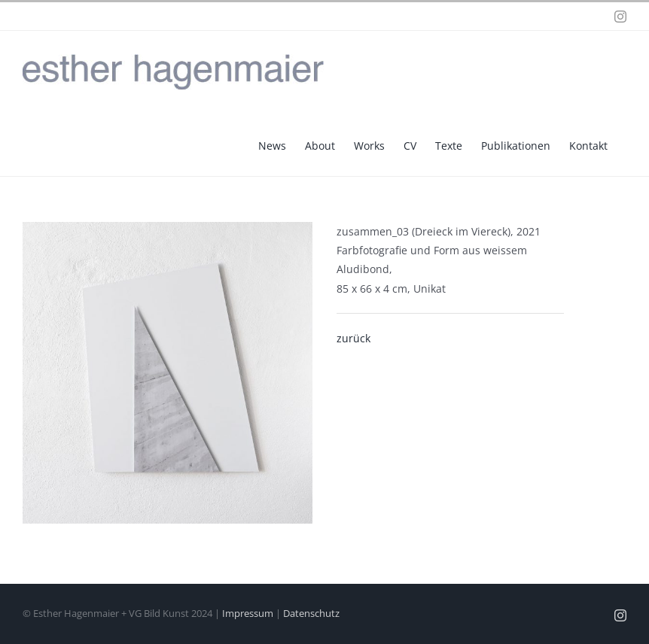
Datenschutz (311, 613)
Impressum (248, 613)
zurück (353, 338)
